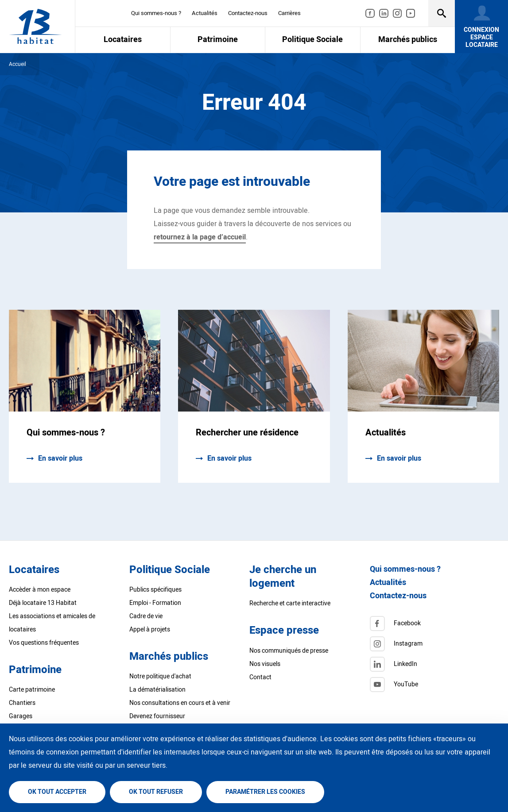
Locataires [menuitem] (123, 40)
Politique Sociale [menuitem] (312, 40)
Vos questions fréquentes (44, 643)
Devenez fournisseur (157, 716)
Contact (260, 677)
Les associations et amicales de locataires (52, 623)
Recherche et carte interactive (290, 603)
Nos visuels (265, 664)
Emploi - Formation (155, 603)
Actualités (205, 13)
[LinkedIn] (427, 664)
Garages (21, 716)
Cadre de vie (146, 616)
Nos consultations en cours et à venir (180, 703)
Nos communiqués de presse (289, 651)
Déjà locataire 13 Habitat (43, 603)
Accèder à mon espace (40, 590)
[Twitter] (427, 685)
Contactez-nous (248, 13)
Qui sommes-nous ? (156, 13)
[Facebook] (427, 623)
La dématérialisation (157, 690)
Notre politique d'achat (160, 676)
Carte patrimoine (32, 690)
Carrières (289, 13)
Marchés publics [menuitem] (408, 40)
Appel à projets (150, 629)
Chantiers (22, 703)
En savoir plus (60, 458)
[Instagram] (427, 644)
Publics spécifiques (155, 590)
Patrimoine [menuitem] (218, 40)
